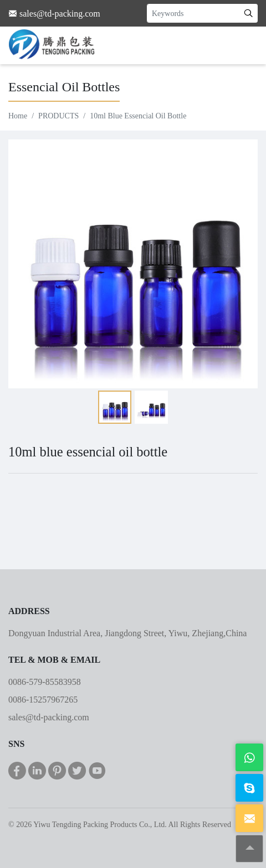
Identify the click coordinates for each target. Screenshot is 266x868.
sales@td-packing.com (49, 717)
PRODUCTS (58, 116)
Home (18, 116)
